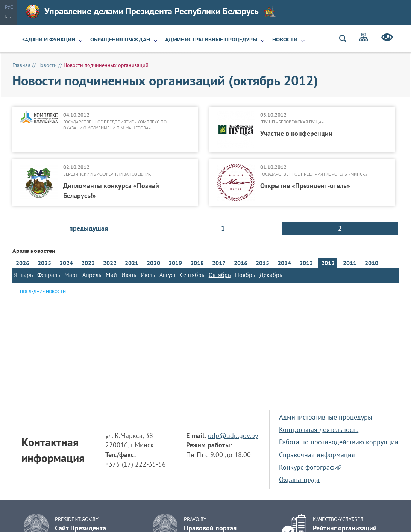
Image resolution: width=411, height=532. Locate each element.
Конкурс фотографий (310, 467)
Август (168, 275)
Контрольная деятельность (319, 429)
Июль (148, 275)
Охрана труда (299, 480)
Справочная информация (317, 455)
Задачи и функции (49, 40)
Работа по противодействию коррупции (339, 442)
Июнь (129, 275)
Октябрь (220, 275)
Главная (21, 65)
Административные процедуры (211, 40)
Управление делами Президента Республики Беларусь (152, 11)
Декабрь (271, 275)
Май (111, 275)
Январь (23, 275)
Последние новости (43, 291)
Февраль (49, 275)
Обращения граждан (120, 40)
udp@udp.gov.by (233, 435)
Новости (285, 40)
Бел (9, 17)
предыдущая (89, 228)
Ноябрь (245, 275)
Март (71, 275)
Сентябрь (192, 275)
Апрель (92, 275)
